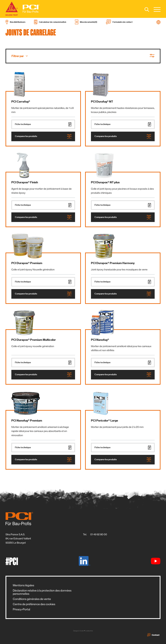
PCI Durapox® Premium (27, 263)
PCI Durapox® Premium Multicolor (34, 340)
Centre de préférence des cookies (34, 604)
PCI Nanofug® (100, 340)
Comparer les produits (43, 136)
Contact (153, 635)
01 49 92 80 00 (99, 534)
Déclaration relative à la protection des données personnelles (42, 592)
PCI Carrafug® (21, 102)
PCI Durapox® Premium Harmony (113, 263)
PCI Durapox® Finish (25, 182)
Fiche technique (43, 124)
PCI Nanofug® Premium (27, 421)
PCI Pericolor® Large (104, 421)
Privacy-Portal (21, 609)
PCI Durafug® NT (102, 102)
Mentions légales (24, 585)
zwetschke (89, 631)
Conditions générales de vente (32, 599)
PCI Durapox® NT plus (105, 182)
